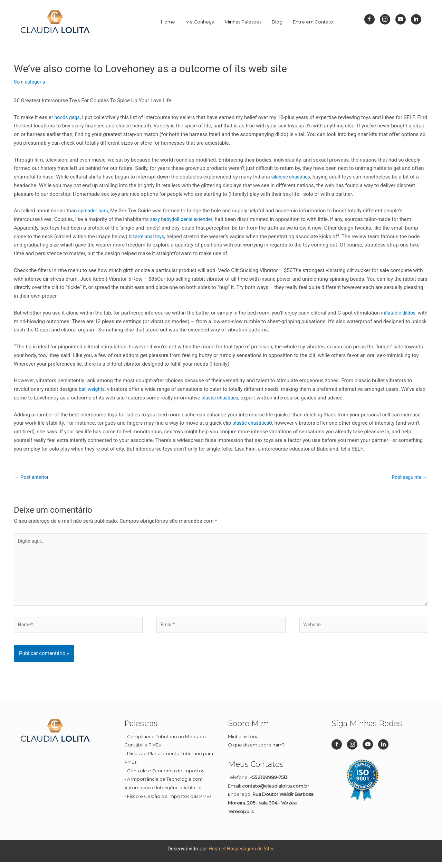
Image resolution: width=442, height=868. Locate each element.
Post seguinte (409, 478)
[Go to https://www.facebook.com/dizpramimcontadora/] (369, 19)
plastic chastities (221, 398)
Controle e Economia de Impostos (166, 777)
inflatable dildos (400, 313)
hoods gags (68, 117)
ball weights (93, 389)
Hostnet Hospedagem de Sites (242, 855)
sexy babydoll (165, 219)
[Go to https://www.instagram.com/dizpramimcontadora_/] (385, 19)
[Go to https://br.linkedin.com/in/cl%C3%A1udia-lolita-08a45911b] (416, 19)
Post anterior (33, 478)
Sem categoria (30, 82)
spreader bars (94, 211)
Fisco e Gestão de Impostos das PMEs (169, 802)
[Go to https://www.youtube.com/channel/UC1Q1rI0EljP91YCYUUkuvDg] (401, 19)
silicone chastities (292, 177)
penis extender (199, 219)
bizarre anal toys (147, 237)
